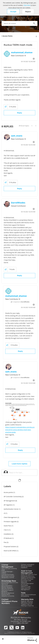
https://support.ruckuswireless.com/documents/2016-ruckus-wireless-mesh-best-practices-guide (20, 430)
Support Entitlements (28, 578)
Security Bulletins (7, 588)
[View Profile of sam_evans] (17, 136)
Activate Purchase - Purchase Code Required (28, 580)
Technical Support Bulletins (8, 591)
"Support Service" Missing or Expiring (27, 605)
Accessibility (25, 596)
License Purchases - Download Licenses (8, 575)
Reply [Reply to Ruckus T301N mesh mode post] (19, 113)
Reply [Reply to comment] (19, 189)
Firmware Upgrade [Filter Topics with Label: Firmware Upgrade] (10, 522)
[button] (13, 12)
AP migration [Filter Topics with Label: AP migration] (8, 505)
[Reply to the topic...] (22, 473)
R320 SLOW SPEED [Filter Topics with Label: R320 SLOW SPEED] (10, 551)
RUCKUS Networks (21, 618)
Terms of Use (7, 633)
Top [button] (3, 639)
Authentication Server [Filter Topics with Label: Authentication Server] (11, 509)
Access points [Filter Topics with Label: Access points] (8, 492)
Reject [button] (28, 12)
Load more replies (19, 464)
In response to (21, 302)
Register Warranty (27, 601)
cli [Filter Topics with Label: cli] (4, 513)
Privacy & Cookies (16, 633)
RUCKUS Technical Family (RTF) (8, 594)
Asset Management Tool (29, 575)
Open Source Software (28, 595)
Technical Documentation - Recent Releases (7, 585)
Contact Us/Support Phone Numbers (28, 565)
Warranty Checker (27, 603)
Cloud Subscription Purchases (27, 584)
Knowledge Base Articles (10, 583)
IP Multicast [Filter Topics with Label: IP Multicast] (8, 538)
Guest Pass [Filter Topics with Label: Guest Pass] (7, 526)
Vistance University (8, 596)
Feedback (24, 567)
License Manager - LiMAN (8, 572)
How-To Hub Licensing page (9, 569)
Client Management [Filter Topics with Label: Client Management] (10, 517)
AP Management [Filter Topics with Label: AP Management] (9, 501)
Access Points (8, 36)
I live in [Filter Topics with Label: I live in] (6, 530)
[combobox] (19, 23)
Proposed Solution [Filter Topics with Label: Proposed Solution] (10, 547)
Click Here (27, 5)
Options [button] (36, 36)
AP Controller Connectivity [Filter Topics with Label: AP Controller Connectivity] (13, 497)
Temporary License (8, 577)
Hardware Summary (28, 576)
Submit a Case (26, 586)
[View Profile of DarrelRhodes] (18, 203)
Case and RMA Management (26, 589)
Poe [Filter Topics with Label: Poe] (5, 542)
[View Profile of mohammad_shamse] (22, 52)
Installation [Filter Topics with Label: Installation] (7, 534)
